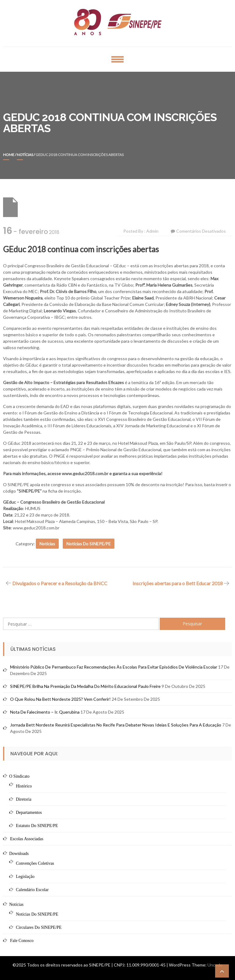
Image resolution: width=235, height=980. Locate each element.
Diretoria (24, 799)
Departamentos (29, 812)
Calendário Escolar (32, 890)
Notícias (25, 155)
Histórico (24, 786)
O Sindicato (19, 776)
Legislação (25, 877)
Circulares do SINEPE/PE (39, 927)
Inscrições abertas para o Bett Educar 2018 (178, 583)
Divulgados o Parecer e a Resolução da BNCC (60, 583)
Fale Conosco (22, 941)
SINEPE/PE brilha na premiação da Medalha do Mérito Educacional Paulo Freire (85, 686)
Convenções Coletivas (35, 863)
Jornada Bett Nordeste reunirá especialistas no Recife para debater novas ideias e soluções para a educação (116, 725)
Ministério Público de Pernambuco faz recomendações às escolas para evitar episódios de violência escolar (114, 667)
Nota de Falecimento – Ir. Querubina (45, 712)
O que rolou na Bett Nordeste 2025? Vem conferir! (60, 699)
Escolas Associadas (27, 839)
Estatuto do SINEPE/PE (37, 826)
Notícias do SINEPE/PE (89, 544)
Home (9, 155)
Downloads (19, 854)
